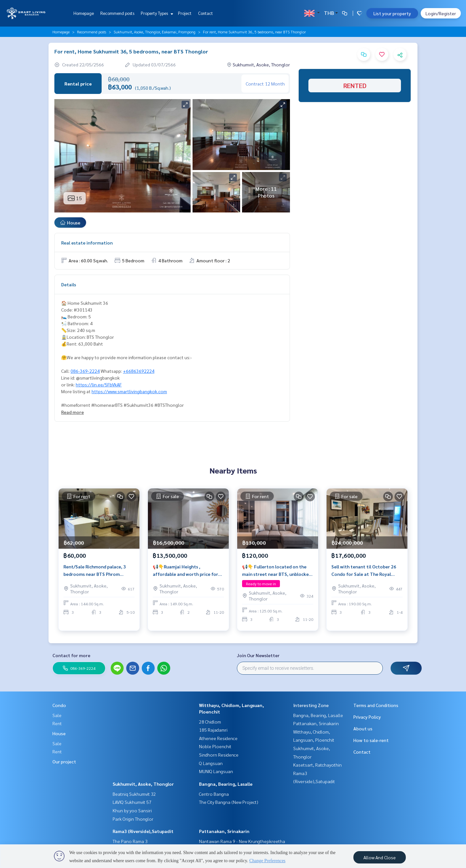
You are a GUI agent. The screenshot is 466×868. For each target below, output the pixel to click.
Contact (205, 13)
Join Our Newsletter (258, 655)
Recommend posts (117, 13)
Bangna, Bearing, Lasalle (226, 784)
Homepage (84, 13)
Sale (57, 715)
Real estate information (87, 243)
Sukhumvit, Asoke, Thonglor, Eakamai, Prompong (155, 32)
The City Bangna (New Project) (229, 802)
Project (185, 13)
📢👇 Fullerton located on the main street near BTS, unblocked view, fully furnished (277, 573)
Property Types (156, 13)
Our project (64, 761)
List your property (392, 13)
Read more (72, 412)
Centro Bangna (214, 794)
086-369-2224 (85, 371)
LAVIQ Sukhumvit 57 (132, 802)
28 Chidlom (210, 722)
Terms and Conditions (376, 705)
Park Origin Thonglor (133, 819)
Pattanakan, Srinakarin (224, 831)
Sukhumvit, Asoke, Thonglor (143, 784)
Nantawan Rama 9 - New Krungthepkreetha (242, 841)
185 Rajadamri (213, 730)
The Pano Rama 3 (130, 841)
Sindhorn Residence (219, 755)
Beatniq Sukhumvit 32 (134, 794)
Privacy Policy (367, 717)
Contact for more (71, 655)
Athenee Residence (218, 738)
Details (69, 284)
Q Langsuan (211, 763)
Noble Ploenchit (215, 746)
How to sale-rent (371, 740)
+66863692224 (139, 371)
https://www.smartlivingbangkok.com (129, 391)
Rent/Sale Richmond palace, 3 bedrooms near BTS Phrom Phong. (95, 573)
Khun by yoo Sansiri (132, 810)
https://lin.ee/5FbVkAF (99, 384)
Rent (57, 723)
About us (363, 728)
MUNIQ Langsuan (216, 771)
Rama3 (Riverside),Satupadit (143, 831)
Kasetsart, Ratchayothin (317, 765)
